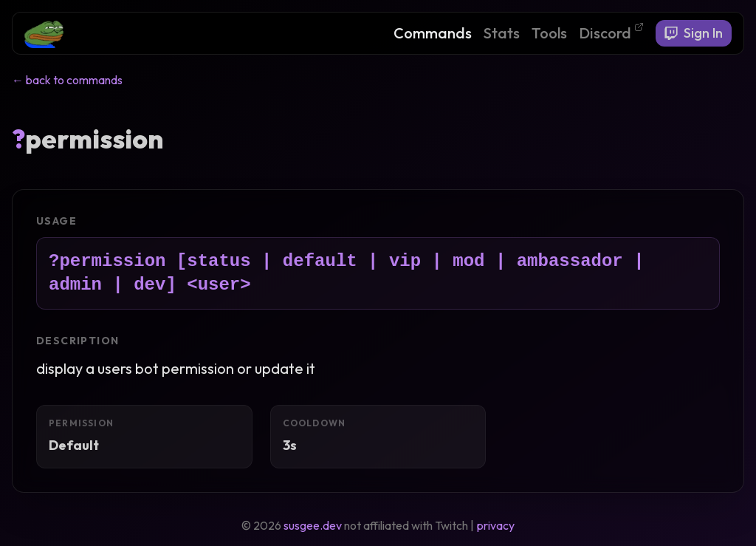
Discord (611, 32)
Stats (502, 33)
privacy (496, 525)
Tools (549, 33)
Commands (433, 33)
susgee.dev (313, 525)
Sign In (694, 33)
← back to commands (67, 80)
